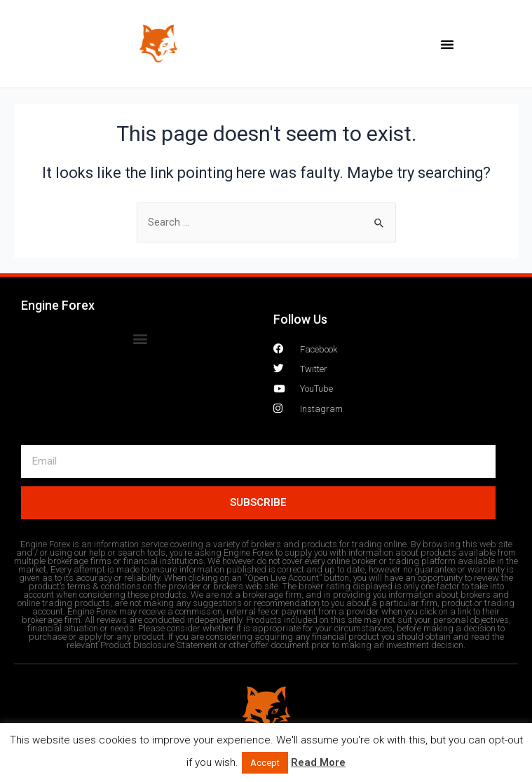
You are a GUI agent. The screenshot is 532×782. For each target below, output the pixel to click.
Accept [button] (265, 763)
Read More (318, 762)
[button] (447, 44)
